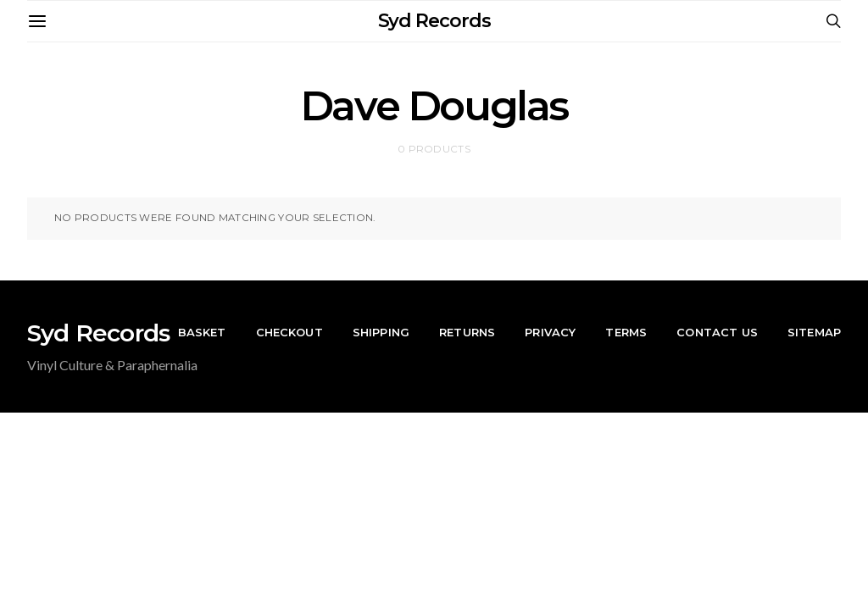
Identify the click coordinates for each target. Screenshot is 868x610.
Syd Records (434, 21)
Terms (626, 332)
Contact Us (717, 332)
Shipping (381, 332)
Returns (467, 332)
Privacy (550, 332)
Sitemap (814, 332)
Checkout (289, 332)
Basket (202, 332)
